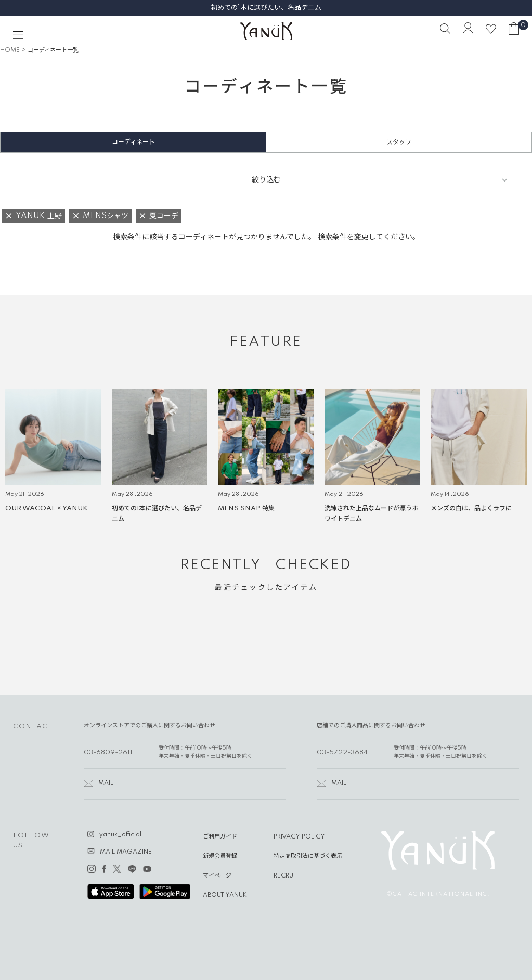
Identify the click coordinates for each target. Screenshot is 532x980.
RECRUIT (286, 876)
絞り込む (266, 180)
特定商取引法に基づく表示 (308, 856)
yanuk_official (120, 835)
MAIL (106, 783)
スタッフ (399, 142)
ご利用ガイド (220, 837)
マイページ (217, 876)
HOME (10, 50)
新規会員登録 (220, 856)
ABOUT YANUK (225, 895)
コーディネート (133, 142)
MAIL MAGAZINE (126, 852)
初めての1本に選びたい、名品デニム (266, 8)
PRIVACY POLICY (299, 837)
